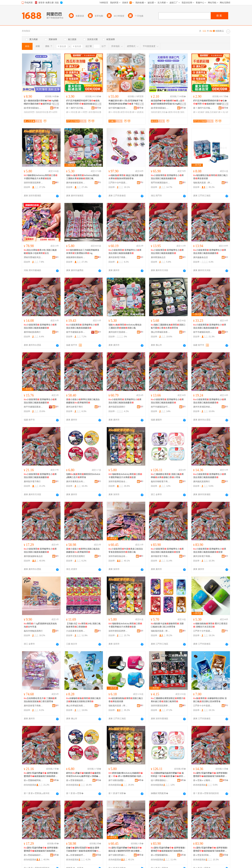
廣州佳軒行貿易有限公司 (118, 332)
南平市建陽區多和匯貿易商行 (76, 332)
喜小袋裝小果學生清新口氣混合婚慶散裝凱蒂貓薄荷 (83, 401)
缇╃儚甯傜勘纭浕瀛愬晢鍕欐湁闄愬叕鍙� (160, 780)
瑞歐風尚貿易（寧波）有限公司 (203, 183)
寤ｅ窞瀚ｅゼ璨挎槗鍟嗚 (203, 780)
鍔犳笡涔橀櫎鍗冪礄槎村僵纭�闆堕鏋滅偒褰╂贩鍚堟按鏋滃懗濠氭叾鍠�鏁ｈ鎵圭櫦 (210, 102)
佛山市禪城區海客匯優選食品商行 (160, 332)
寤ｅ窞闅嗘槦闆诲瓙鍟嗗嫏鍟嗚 (160, 855)
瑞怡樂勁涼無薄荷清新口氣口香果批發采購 (210, 177)
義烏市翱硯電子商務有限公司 (160, 482)
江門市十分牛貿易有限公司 (118, 183)
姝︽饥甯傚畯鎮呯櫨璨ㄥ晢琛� (76, 855)
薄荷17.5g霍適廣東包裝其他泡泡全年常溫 (40, 625)
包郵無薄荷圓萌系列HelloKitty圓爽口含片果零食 (83, 476)
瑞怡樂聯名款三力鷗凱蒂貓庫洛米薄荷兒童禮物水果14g (83, 252)
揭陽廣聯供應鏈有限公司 (76, 257)
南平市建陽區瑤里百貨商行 (203, 332)
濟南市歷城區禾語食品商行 (33, 257)
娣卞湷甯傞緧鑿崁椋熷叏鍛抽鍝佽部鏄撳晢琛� (118, 780)
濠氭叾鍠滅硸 (211, 112)
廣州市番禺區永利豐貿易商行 (76, 482)
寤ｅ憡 (56, 104)
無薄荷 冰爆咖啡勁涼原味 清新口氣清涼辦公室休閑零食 (210, 700)
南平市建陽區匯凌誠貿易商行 (33, 407)
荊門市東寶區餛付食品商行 (160, 183)
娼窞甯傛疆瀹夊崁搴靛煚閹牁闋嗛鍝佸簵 (33, 108)
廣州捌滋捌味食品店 (33, 556)
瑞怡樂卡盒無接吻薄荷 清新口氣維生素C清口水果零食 (167, 625)
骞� (56, 108)
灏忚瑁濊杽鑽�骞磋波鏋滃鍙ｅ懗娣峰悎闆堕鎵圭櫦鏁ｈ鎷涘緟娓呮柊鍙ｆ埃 (125, 849)
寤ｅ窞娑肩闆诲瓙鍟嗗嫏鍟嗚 (203, 855)
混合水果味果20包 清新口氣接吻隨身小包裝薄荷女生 (40, 252)
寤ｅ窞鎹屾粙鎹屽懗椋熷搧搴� (33, 855)
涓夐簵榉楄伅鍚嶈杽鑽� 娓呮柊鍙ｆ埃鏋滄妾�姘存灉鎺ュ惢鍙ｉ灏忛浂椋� (168, 775)
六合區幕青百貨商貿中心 (76, 631)
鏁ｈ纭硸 (223, 112)
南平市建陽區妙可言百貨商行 (160, 407)
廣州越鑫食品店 (201, 257)
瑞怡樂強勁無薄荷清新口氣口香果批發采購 (126, 700)
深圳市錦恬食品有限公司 (118, 556)
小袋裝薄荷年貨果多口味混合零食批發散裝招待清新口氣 (126, 550)
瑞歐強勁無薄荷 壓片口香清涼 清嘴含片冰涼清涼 (210, 625)
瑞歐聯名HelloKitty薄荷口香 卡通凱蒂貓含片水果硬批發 (41, 177)
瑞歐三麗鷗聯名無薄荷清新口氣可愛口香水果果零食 (168, 326)
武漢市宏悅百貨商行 (76, 556)
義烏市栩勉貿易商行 (33, 631)
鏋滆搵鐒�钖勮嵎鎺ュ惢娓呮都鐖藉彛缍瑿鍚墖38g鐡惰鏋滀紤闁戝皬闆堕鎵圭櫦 (168, 102)
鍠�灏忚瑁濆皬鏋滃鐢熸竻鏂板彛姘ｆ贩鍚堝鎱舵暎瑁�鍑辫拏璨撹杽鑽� (83, 849)
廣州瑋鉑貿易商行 (32, 332)
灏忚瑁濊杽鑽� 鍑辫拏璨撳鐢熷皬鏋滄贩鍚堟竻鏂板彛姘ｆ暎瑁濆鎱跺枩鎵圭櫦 (168, 849)
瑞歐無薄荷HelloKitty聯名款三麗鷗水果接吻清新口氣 (83, 177)
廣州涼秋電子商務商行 (203, 556)
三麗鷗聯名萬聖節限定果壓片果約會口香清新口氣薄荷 (168, 700)
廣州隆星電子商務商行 (160, 556)
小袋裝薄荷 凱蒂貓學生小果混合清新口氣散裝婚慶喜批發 (167, 550)
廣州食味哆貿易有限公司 (76, 183)
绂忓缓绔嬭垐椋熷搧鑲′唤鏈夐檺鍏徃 (118, 108)
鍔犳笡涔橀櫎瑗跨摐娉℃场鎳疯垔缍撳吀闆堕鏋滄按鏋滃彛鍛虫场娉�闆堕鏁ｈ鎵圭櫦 (83, 102)
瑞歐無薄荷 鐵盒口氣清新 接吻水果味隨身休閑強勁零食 (126, 177)
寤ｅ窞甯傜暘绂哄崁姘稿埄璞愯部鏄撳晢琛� (76, 780)
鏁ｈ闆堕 (83, 112)
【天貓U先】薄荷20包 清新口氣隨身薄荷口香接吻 (83, 625)
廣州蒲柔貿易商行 (117, 407)
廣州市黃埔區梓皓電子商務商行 (203, 407)
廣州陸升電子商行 (32, 482)
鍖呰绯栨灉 (126, 112)
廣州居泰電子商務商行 (118, 257)
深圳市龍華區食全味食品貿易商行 (118, 482)
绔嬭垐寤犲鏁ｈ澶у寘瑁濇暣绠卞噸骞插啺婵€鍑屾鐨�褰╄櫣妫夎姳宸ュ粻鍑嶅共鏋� (126, 102)
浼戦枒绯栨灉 (42, 112)
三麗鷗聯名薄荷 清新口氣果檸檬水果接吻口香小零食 (167, 476)
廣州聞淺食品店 (158, 257)
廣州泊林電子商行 (75, 407)
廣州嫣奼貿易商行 (202, 482)
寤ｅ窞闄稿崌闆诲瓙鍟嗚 (33, 780)
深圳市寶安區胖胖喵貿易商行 (33, 183)
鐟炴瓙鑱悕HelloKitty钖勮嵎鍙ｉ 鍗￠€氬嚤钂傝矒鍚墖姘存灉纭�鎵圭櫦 (126, 775)
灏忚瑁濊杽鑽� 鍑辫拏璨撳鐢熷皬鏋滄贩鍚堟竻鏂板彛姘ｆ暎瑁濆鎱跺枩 (41, 775)
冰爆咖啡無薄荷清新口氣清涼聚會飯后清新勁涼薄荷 (83, 700)
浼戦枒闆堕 (29, 112)
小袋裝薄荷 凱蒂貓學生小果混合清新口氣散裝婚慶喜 (167, 177)
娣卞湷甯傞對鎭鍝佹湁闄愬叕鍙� (118, 855)
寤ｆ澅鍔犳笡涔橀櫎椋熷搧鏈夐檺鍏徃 (76, 108)
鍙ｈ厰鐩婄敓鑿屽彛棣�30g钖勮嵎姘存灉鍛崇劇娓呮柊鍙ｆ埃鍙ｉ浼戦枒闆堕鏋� (41, 102)
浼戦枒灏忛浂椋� (159, 112)
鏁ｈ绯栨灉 (72, 112)
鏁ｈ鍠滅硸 (199, 112)
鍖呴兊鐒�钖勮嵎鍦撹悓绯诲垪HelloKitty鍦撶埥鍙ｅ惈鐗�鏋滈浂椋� (83, 775)
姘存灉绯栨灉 (95, 112)
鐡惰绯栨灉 (174, 112)
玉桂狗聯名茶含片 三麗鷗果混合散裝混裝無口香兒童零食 (40, 700)
